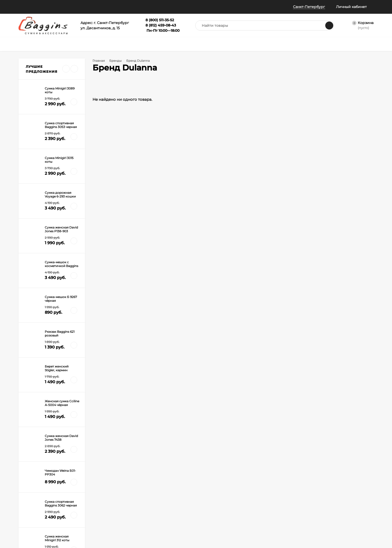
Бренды (117, 61)
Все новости (41, 295)
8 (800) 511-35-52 (281, 398)
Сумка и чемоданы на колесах (50, 345)
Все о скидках (29, 482)
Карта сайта (83, 526)
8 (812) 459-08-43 (281, 407)
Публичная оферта (33, 501)
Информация (93, 7)
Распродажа (186, 489)
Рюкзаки (136, 482)
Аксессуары (186, 476)
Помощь (63, 7)
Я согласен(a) (141, 413)
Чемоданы (137, 476)
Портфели (184, 470)
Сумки (134, 470)
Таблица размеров (88, 507)
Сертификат (186, 482)
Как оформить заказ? (90, 470)
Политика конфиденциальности (36, 509)
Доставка (81, 476)
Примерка (26, 489)
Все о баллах (29, 476)
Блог (22, 517)
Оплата (80, 482)
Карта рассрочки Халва (92, 520)
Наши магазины (33, 7)
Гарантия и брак (87, 495)
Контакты (26, 524)
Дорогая (33, 338)
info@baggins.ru (335, 398)
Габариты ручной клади (93, 501)
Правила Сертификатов (92, 514)
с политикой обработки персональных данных (155, 413)
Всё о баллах (127, 7)
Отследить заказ (31, 495)
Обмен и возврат (87, 489)
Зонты (134, 489)
